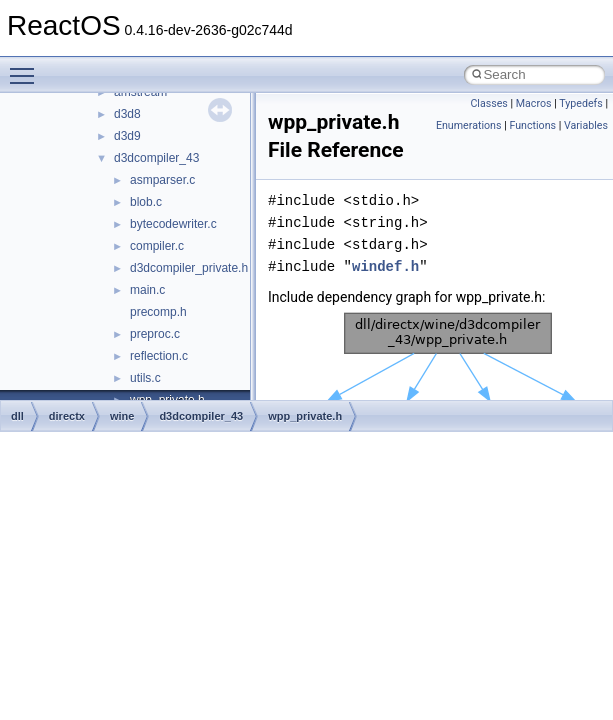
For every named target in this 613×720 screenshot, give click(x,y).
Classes (488, 103)
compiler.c (157, 246)
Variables (586, 125)
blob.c (146, 202)
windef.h (385, 266)
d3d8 (127, 114)
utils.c (145, 378)
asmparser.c (162, 180)
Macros (534, 103)
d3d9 (127, 136)
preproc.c (155, 334)
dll (17, 416)
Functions (532, 125)
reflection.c (159, 356)
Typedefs (581, 103)
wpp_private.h (305, 416)
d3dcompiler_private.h (189, 268)
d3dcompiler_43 (156, 158)
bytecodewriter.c (173, 224)
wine (122, 416)
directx (67, 416)
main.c (147, 290)
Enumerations (469, 125)
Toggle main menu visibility (27, 67)
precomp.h (158, 312)
